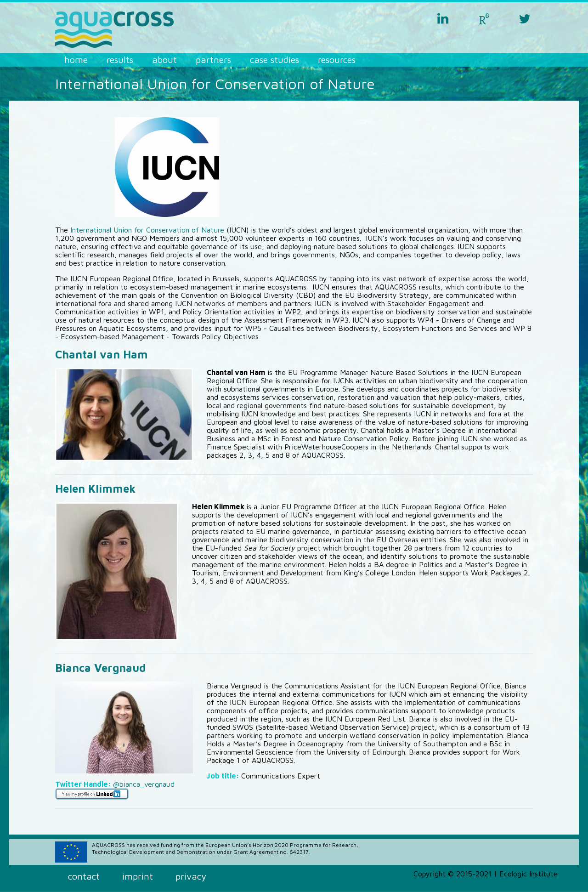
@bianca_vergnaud (144, 784)
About (164, 60)
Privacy (191, 876)
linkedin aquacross (443, 18)
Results (120, 60)
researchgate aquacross (484, 18)
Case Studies (274, 60)
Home (76, 60)
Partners (213, 60)
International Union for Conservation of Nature (147, 230)
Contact (84, 876)
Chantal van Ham (102, 354)
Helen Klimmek (96, 489)
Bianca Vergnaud (101, 668)
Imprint (138, 876)
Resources (337, 60)
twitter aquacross (525, 18)
